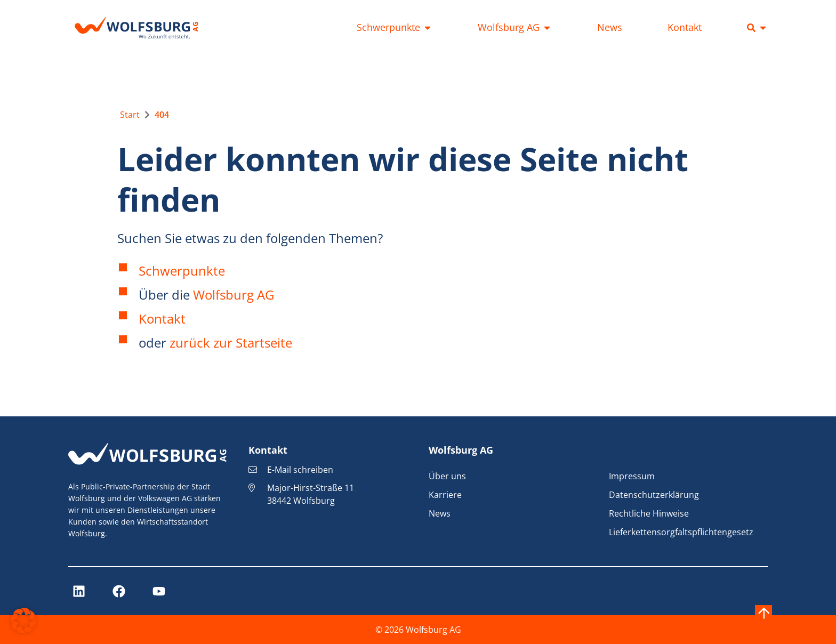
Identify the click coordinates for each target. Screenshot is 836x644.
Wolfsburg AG (234, 295)
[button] (23, 621)
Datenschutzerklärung (654, 495)
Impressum (632, 476)
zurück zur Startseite (231, 343)
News (440, 513)
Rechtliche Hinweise (649, 513)
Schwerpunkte (182, 271)
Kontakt (162, 319)
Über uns (447, 476)
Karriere (445, 495)
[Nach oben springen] (763, 614)
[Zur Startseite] (130, 115)
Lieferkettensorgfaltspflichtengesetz (681, 532)
